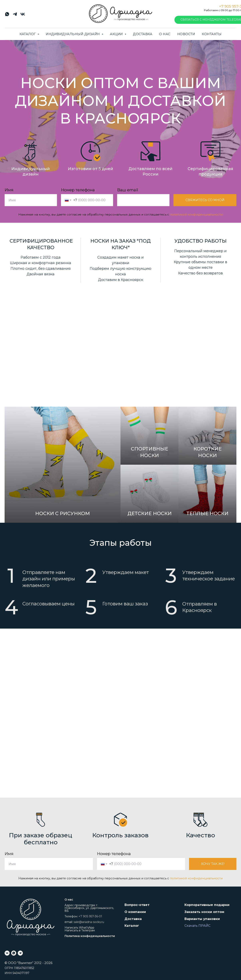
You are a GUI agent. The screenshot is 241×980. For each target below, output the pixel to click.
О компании (135, 912)
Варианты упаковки (202, 919)
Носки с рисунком (63, 513)
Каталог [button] (28, 34)
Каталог (132, 926)
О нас (165, 34)
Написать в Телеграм (80, 930)
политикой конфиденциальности (196, 215)
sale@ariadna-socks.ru (89, 922)
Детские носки (150, 515)
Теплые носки (207, 531)
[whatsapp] (7, 16)
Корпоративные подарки (207, 905)
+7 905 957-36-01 (90, 916)
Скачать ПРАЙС (197, 926)
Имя (9, 190)
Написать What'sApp (79, 928)
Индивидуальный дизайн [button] (73, 34)
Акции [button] (117, 34)
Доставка (143, 34)
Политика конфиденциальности (90, 936)
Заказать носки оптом (204, 912)
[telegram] (15, 16)
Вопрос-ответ (137, 905)
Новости (186, 34)
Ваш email (128, 190)
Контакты (212, 34)
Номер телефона (78, 190)
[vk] (23, 16)
